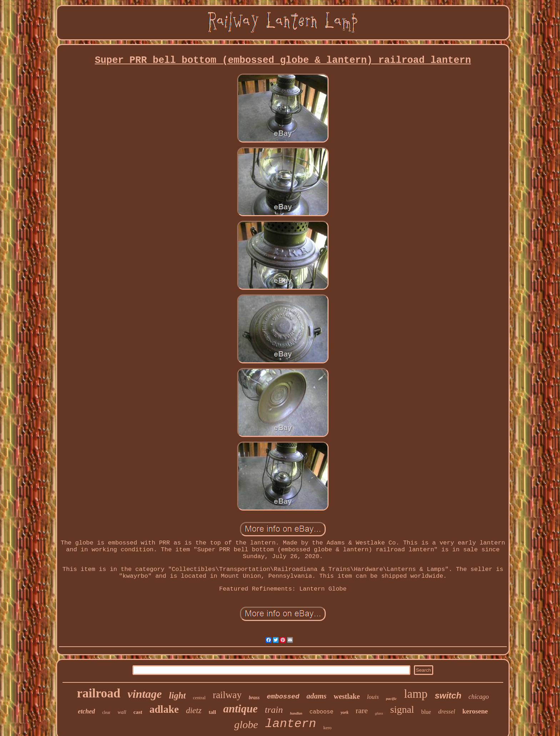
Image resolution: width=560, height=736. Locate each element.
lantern (291, 724)
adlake (164, 709)
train (274, 710)
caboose (321, 712)
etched (86, 711)
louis (373, 697)
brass (254, 698)
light (177, 695)
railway (227, 695)
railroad (99, 693)
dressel (447, 712)
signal (402, 709)
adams (316, 696)
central (199, 698)
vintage (145, 694)
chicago (479, 697)
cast (138, 712)
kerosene (475, 711)
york (345, 712)
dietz (194, 710)
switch (448, 695)
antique (240, 709)
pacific (392, 698)
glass (379, 713)
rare (362, 710)
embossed (283, 697)
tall (212, 712)
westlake (347, 696)
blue (426, 712)
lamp (416, 694)
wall (122, 712)
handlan (296, 713)
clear (106, 712)
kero (327, 728)
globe (246, 724)
